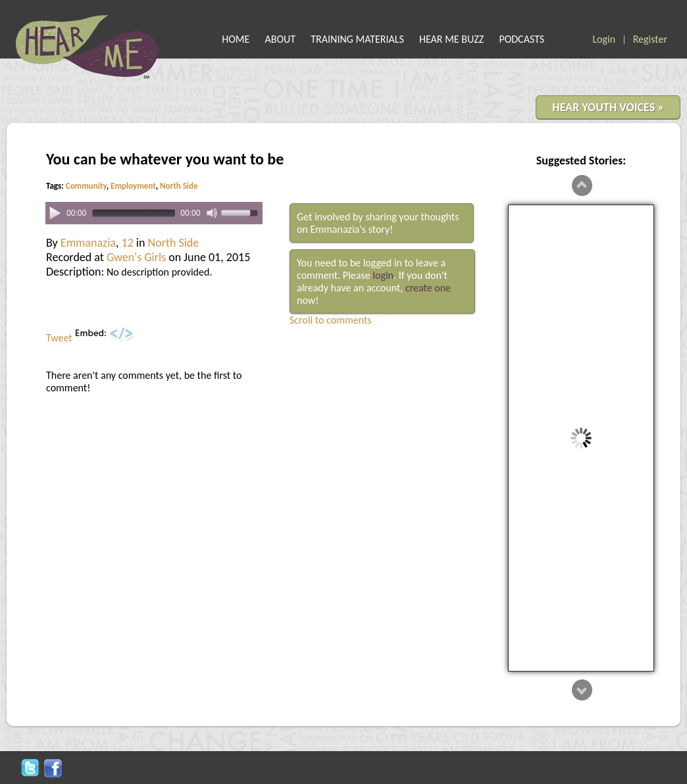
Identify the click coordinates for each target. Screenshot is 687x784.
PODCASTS (522, 39)
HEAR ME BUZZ (451, 39)
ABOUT (281, 39)
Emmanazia (88, 243)
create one (428, 288)
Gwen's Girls (136, 257)
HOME (236, 39)
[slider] (133, 213)
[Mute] (212, 213)
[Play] (55, 212)
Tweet (59, 338)
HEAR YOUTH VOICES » (608, 107)
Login (604, 39)
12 (128, 243)
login (383, 275)
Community (86, 186)
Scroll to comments (331, 320)
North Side (179, 186)
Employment (133, 186)
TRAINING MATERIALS (357, 39)
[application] (154, 213)
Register (650, 39)
